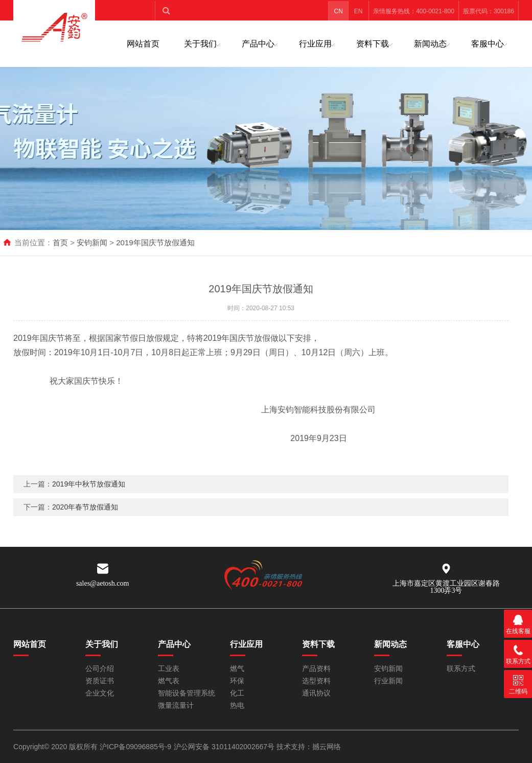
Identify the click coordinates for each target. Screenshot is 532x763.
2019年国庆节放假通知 (155, 242)
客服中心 (488, 44)
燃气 (237, 669)
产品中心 (258, 44)
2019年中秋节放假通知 (89, 484)
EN (358, 11)
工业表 (169, 669)
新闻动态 (430, 44)
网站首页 (143, 44)
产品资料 (316, 669)
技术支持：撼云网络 (309, 747)
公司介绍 (100, 669)
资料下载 (373, 44)
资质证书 (100, 681)
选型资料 (316, 681)
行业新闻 (388, 681)
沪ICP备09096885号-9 (135, 747)
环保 (237, 681)
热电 (237, 706)
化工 (237, 693)
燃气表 (169, 681)
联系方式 (461, 669)
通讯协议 (316, 693)
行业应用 (315, 44)
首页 (60, 242)
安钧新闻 (92, 242)
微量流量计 (176, 706)
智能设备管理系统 (187, 693)
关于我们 (200, 44)
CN (338, 11)
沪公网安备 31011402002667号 (225, 747)
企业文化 (100, 693)
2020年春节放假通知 (85, 507)
